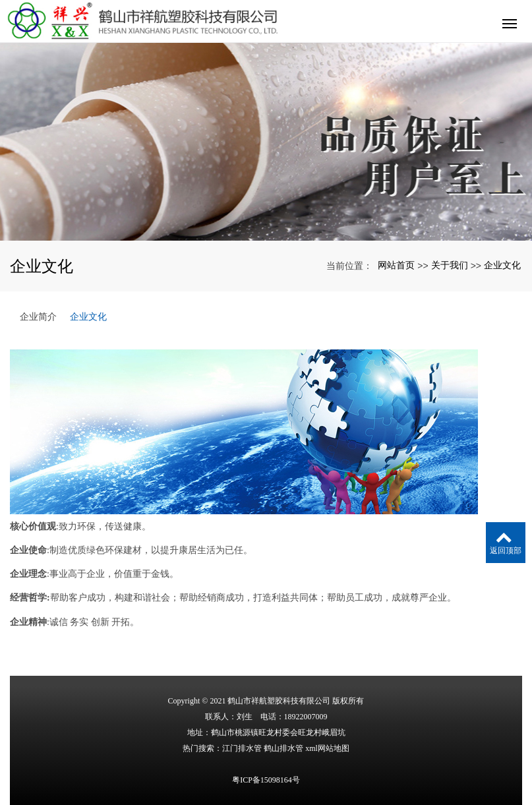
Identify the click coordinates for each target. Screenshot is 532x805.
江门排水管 (242, 748)
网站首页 (396, 265)
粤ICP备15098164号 (266, 780)
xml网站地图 (327, 748)
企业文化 (502, 265)
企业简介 (38, 316)
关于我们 (450, 265)
